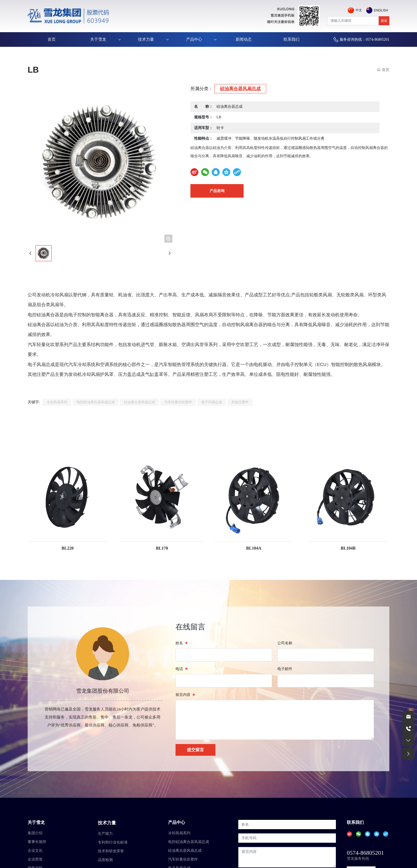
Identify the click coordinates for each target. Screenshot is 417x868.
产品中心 (177, 822)
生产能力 (105, 834)
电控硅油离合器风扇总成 (189, 842)
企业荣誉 (35, 859)
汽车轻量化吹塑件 (183, 859)
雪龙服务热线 (358, 859)
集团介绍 (35, 833)
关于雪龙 (36, 822)
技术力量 (107, 823)
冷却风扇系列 (179, 833)
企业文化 (35, 851)
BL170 (162, 548)
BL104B (348, 548)
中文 (359, 10)
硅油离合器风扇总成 (240, 89)
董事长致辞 (37, 842)
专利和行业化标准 (113, 842)
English (381, 10)
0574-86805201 (365, 853)
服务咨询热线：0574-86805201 (364, 40)
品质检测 (105, 860)
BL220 (67, 548)
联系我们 (355, 822)
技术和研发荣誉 (111, 851)
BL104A (254, 548)
